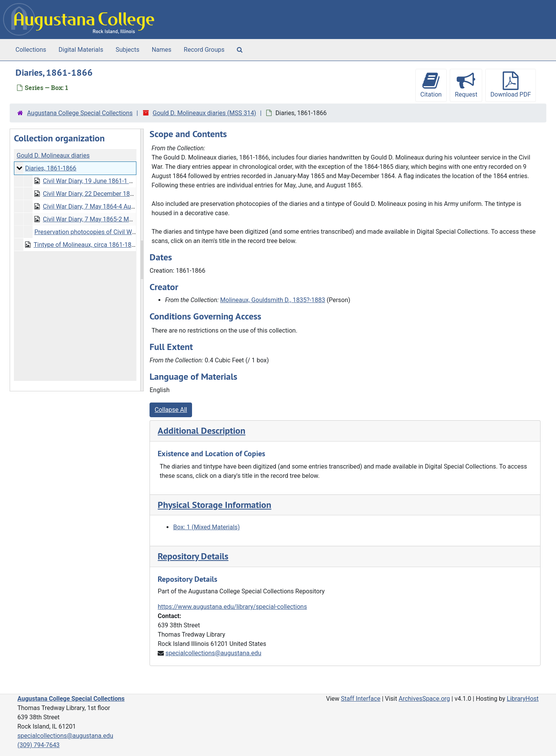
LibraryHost (523, 699)
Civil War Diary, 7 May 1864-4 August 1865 (101, 206)
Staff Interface (360, 699)
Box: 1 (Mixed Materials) (206, 527)
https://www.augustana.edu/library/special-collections (232, 607)
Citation (431, 85)
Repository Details (193, 556)
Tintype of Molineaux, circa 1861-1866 (86, 245)
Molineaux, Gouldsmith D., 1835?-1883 (273, 300)
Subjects (127, 50)
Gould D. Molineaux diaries (53, 155)
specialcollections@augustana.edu (213, 653)
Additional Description (201, 431)
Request (466, 85)
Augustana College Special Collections (80, 113)
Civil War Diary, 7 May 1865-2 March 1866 (100, 219)
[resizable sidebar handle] (142, 260)
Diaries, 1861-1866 (51, 168)
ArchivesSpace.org (424, 699)
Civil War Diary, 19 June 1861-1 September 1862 (109, 181)
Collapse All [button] (171, 410)
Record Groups (204, 50)
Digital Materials (81, 50)
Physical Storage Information (214, 505)
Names (162, 50)
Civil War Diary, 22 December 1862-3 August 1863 (111, 194)
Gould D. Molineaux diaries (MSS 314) (204, 113)
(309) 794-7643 (38, 745)
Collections (31, 50)
